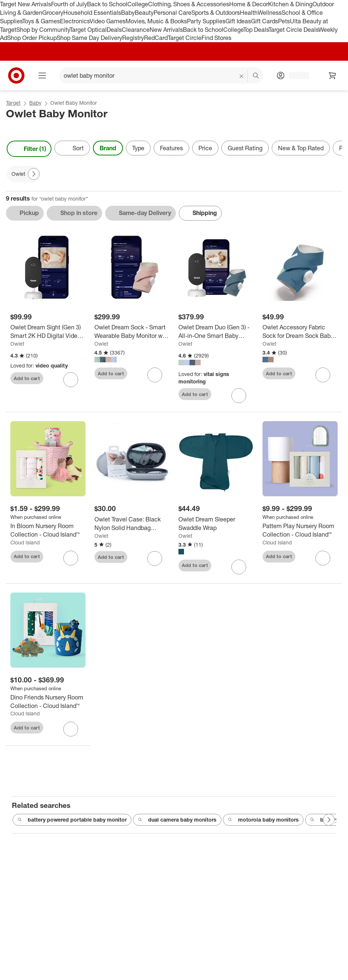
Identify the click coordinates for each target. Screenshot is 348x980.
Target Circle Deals (293, 30)
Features (171, 148)
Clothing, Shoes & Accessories (189, 4)
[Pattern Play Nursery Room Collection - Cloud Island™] (300, 530)
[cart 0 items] (332, 75)
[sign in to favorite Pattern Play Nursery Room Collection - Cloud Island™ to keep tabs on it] (323, 558)
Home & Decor (249, 4)
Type (138, 148)
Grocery (53, 13)
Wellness (270, 13)
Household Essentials (92, 13)
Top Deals (256, 30)
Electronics (75, 21)
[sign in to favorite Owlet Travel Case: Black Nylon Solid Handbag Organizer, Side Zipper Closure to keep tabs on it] (155, 558)
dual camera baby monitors (177, 820)
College (138, 4)
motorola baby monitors (263, 820)
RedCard (156, 38)
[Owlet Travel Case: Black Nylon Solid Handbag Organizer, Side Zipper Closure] (132, 524)
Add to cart (27, 378)
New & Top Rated (301, 148)
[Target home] (16, 75)
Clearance (136, 30)
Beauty (144, 13)
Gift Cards (265, 21)
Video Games (108, 21)
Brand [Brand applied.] (108, 148)
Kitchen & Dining (290, 4)
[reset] (242, 76)
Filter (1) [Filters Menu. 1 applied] (29, 149)
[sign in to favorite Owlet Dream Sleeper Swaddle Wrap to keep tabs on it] (239, 567)
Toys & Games (41, 21)
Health (249, 13)
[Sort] (72, 148)
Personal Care (173, 13)
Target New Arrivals (26, 4)
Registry (133, 38)
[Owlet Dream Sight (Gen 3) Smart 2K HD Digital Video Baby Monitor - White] (48, 332)
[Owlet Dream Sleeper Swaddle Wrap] (216, 524)
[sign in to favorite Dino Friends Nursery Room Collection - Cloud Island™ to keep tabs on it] (71, 729)
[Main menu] (42, 75)
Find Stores (216, 38)
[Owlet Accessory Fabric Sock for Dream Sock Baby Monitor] (300, 332)
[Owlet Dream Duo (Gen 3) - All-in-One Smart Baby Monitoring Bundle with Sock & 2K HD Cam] (216, 332)
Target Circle (185, 38)
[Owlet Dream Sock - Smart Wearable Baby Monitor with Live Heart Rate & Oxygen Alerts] (132, 332)
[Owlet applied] (24, 174)
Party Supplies (206, 21)
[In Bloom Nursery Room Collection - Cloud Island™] (48, 530)
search (256, 76)
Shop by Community (43, 30)
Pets (284, 21)
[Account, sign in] (295, 75)
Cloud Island (25, 542)
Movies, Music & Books (156, 21)
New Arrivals (166, 30)
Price (205, 148)
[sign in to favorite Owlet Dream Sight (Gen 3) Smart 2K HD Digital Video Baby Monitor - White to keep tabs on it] (71, 380)
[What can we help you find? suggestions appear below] (161, 75)
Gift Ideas (238, 21)
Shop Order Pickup (32, 38)
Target (13, 103)
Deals (114, 30)
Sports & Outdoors (216, 13)
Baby (128, 13)
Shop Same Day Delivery (89, 38)
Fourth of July (69, 4)
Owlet (17, 344)
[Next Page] (34, 174)
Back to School (107, 4)
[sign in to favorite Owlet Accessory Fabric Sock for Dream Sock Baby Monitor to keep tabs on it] (323, 375)
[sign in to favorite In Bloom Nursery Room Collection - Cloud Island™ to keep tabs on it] (71, 558)
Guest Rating (245, 148)
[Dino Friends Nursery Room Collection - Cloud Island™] (48, 702)
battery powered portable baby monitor (72, 820)
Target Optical (88, 30)
